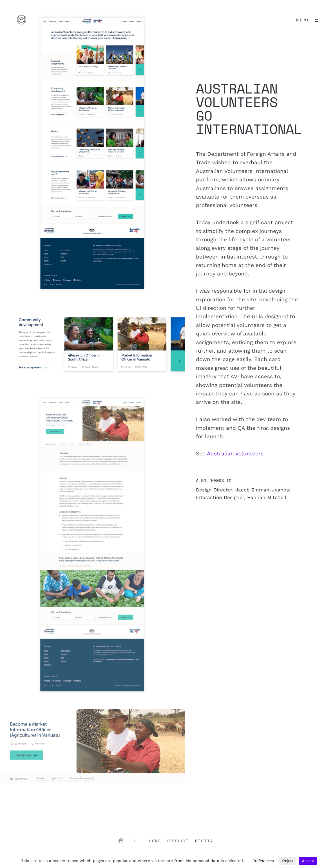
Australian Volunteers (235, 454)
